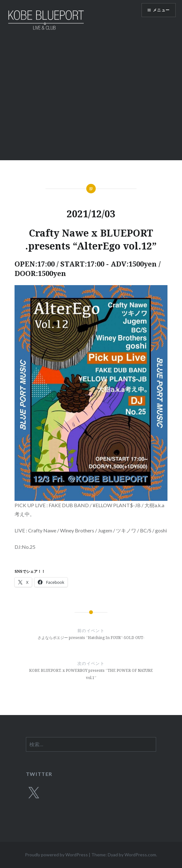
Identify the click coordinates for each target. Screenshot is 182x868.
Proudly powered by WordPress (56, 855)
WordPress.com (140, 855)
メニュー (161, 10)
